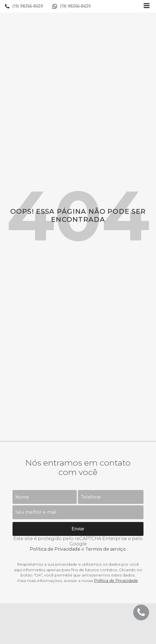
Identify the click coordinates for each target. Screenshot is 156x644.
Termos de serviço (106, 549)
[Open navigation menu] (147, 6)
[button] (24, 6)
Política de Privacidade (55, 549)
